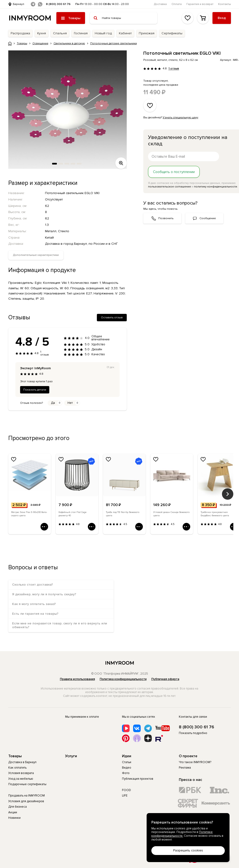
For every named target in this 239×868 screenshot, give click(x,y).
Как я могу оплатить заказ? (34, 604)
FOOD (126, 790)
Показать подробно (193, 733)
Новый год (103, 33)
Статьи (127, 762)
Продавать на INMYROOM (27, 796)
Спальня (60, 33)
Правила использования (77, 679)
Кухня (42, 33)
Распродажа (20, 33)
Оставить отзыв (112, 318)
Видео (127, 768)
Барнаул (18, 4)
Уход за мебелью (21, 779)
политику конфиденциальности (216, 187)
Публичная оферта (165, 679)
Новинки (14, 818)
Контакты (225, 4)
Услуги (71, 756)
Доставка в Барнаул (22, 762)
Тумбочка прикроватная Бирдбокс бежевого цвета (215, 514)
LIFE (125, 796)
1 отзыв (174, 69)
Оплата (177, 4)
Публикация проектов (138, 779)
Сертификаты (172, 33)
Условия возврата (21, 773)
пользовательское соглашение (169, 187)
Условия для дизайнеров (26, 801)
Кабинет (125, 33)
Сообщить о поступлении (174, 172)
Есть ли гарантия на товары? (35, 614)
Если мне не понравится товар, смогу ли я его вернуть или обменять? (60, 625)
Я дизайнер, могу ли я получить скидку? (44, 594)
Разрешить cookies (188, 850)
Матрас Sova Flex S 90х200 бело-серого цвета (29, 514)
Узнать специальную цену (180, 118)
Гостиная (81, 33)
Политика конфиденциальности (123, 679)
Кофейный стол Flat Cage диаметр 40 (72, 514)
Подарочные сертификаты (27, 784)
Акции (13, 812)
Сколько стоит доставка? (33, 585)
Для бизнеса (18, 807)
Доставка (160, 4)
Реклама (185, 768)
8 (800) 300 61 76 (58, 4)
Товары (15, 756)
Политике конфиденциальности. (182, 834)
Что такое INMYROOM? (195, 762)
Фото (126, 773)
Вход (222, 18)
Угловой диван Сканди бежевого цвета (171, 514)
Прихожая (147, 33)
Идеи (127, 756)
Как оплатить (17, 768)
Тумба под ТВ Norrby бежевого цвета (123, 514)
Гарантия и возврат (200, 4)
